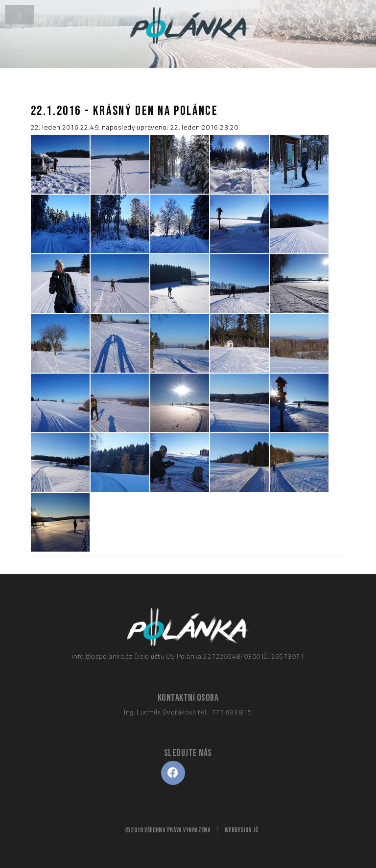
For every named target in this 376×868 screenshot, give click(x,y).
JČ (256, 830)
